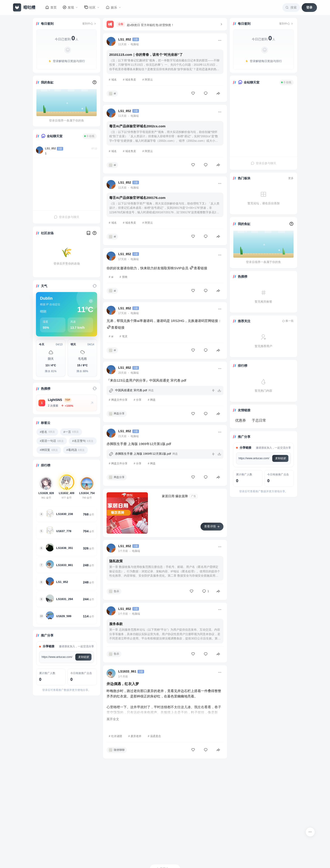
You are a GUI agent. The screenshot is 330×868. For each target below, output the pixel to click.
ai (112, 277)
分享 (139, 400)
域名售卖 (131, 80)
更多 (291, 178)
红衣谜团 (117, 736)
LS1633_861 (127, 671)
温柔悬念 (156, 736)
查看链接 (198, 268)
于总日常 (259, 420)
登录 (309, 7)
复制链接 (83, 657)
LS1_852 (50, 148)
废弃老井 (136, 736)
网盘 (153, 400)
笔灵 (125, 336)
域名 (114, 80)
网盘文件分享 (119, 400)
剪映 (125, 277)
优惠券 (241, 420)
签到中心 (89, 24)
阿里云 (149, 80)
